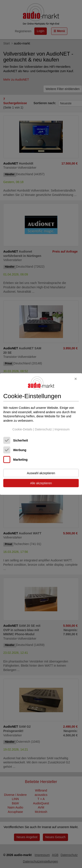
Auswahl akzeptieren (41, 473)
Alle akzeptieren (41, 483)
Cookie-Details (22, 429)
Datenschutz (43, 429)
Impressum (62, 429)
